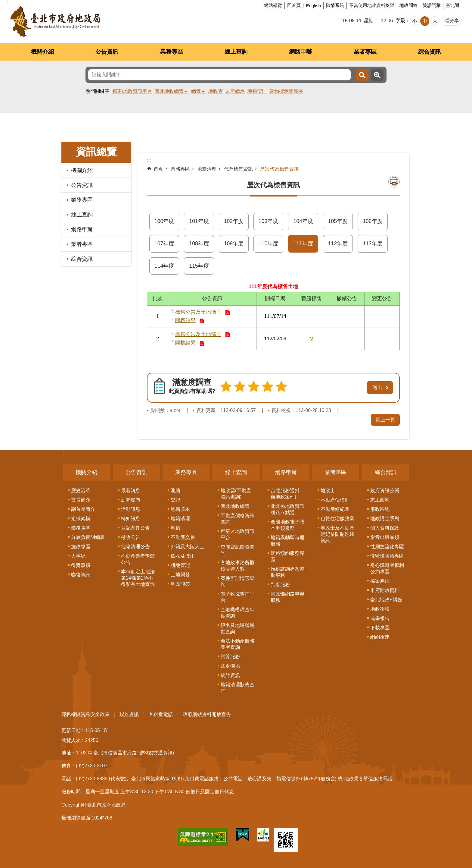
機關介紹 (42, 52)
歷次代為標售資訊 (279, 169)
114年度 (164, 266)
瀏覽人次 (71, 739)
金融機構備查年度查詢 (238, 612)
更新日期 (71, 729)
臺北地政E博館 (386, 598)
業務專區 (172, 52)
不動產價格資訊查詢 (238, 517)
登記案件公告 (135, 527)
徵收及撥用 (183, 555)
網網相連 (380, 636)
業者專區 (365, 52)
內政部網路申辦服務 (287, 596)
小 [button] (415, 21)
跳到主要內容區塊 (3, 3)
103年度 (268, 221)
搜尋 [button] (362, 75)
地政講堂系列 (385, 517)
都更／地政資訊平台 (238, 533)
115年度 (199, 266)
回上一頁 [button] (385, 419)
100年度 (164, 221)
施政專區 (81, 545)
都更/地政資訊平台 (132, 91)
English (313, 6)
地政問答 (408, 5)
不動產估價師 (335, 499)
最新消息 (131, 489)
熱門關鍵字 (98, 91)
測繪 (175, 489)
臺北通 (453, 5)
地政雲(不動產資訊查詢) (236, 492)
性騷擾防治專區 (387, 555)
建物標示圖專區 (286, 91)
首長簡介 (81, 499)
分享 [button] (454, 21)
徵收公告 (131, 536)
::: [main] (149, 160)
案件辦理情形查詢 (238, 580)
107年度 (164, 244)
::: (63, 452)
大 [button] (435, 21)
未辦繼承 (235, 91)
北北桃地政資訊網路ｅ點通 (287, 508)
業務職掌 (81, 527)
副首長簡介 (83, 508)
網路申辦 (300, 52)
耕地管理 (180, 564)
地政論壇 (380, 608)
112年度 (338, 244)
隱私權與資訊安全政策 (85, 713)
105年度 (338, 221)
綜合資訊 (430, 52)
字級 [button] (400, 21)
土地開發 (180, 573)
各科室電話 (161, 713)
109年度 (234, 244)
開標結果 (185, 321)
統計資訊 (230, 674)
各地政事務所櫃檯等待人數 (238, 565)
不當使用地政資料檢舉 (372, 5)
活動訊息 (131, 508)
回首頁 (294, 5)
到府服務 (280, 583)
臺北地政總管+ (236, 505)
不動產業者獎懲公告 (138, 558)
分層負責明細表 (88, 536)
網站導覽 (273, 5)
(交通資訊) (163, 752)
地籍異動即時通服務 (287, 539)
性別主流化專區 (387, 545)
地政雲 (216, 91)
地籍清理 (257, 91)
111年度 (303, 244)
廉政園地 (380, 508)
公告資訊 (107, 52)
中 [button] (425, 21)
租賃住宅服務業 (337, 517)
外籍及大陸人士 (188, 545)
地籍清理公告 (135, 545)
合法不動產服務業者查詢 (238, 643)
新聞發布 (131, 499)
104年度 (303, 221)
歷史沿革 (81, 489)
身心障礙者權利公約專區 (387, 567)
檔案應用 (380, 580)
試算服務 (230, 655)
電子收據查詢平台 (238, 596)
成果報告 (380, 617)
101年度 (199, 221)
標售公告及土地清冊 (198, 312)
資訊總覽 (96, 152)
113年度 (373, 244)
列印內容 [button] (394, 182)
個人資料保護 (385, 527)
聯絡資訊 (81, 573)
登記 (175, 499)
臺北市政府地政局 (55, 21)
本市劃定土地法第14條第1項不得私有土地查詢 (138, 577)
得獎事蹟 (81, 564)
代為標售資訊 (238, 169)
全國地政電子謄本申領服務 (287, 524)
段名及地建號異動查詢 (238, 627)
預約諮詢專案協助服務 (287, 571)
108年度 (199, 244)
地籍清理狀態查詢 (238, 687)
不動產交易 (183, 536)
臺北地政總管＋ (172, 91)
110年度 (268, 244)
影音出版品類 (385, 536)
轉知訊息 (131, 517)
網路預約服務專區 (287, 555)
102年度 (234, 221)
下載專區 (380, 626)
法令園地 (230, 665)
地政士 (328, 489)
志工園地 (380, 499)
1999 (177, 778)
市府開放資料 (385, 589)
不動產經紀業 (335, 508)
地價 (175, 527)
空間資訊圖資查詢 (238, 549)
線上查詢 (236, 52)
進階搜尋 (377, 75)
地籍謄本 (180, 508)
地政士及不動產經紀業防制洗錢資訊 (337, 533)
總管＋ (198, 91)
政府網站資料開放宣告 (207, 713)
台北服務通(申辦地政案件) (286, 492)
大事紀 (78, 555)
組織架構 (81, 517)
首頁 (158, 169)
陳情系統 (335, 5)
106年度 (373, 221)
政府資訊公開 (385, 489)
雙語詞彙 (432, 5)
